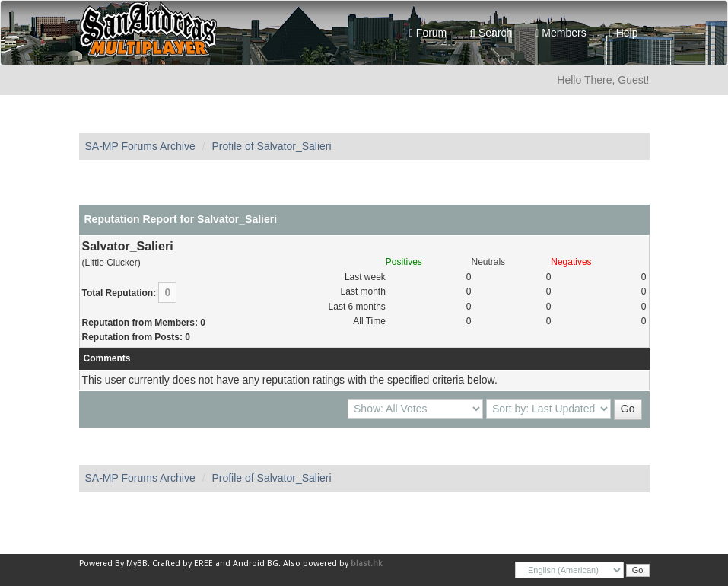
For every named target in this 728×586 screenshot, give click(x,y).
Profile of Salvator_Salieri (271, 146)
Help (624, 33)
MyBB (137, 564)
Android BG (256, 564)
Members (560, 33)
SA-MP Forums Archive (140, 146)
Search (491, 33)
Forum (428, 33)
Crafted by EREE (183, 564)
